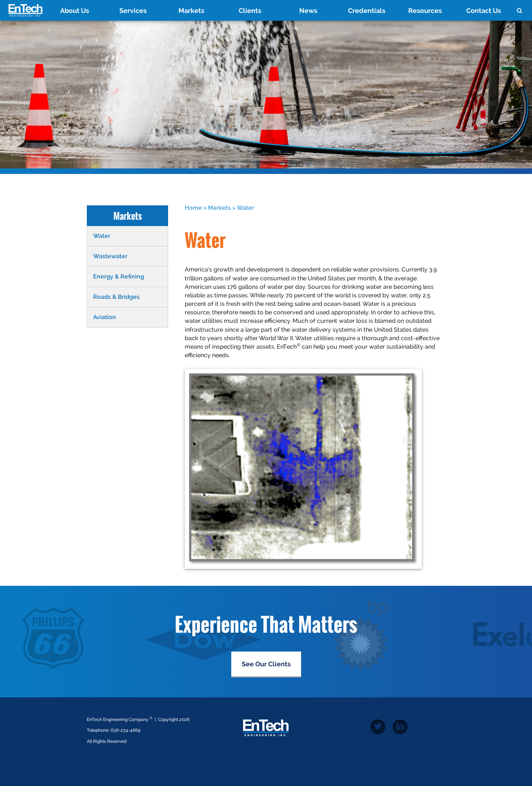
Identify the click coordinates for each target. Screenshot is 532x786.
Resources (425, 11)
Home (193, 208)
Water (102, 236)
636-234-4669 (126, 730)
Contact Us (484, 11)
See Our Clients (266, 664)
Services (133, 11)
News (308, 11)
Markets (191, 11)
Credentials (367, 11)
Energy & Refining (119, 276)
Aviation (105, 317)
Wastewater (110, 256)
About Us (75, 11)
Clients (250, 11)
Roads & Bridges (116, 297)
